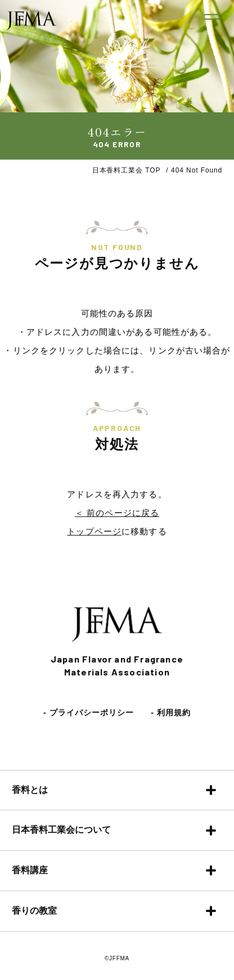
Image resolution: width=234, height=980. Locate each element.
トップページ (94, 531)
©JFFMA (117, 958)
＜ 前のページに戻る (117, 513)
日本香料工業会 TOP (127, 170)
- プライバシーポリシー (89, 713)
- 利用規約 (171, 713)
